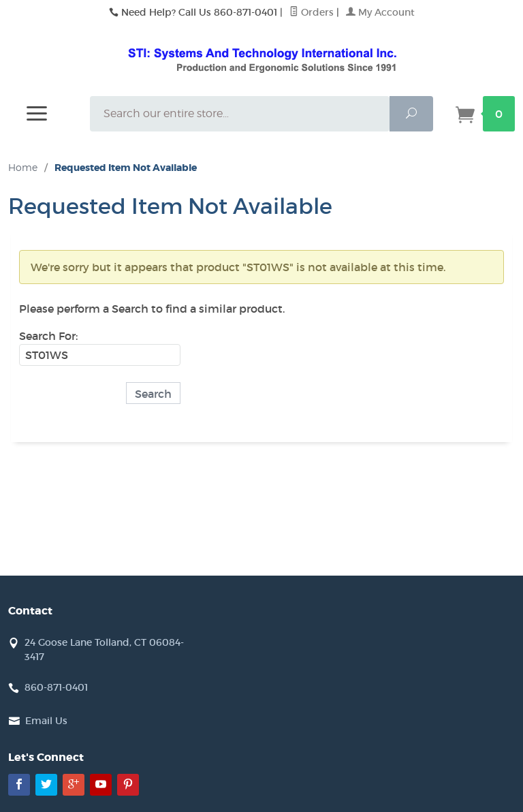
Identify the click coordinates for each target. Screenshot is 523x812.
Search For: (48, 336)
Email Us (46, 721)
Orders (312, 12)
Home (23, 167)
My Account (380, 12)
